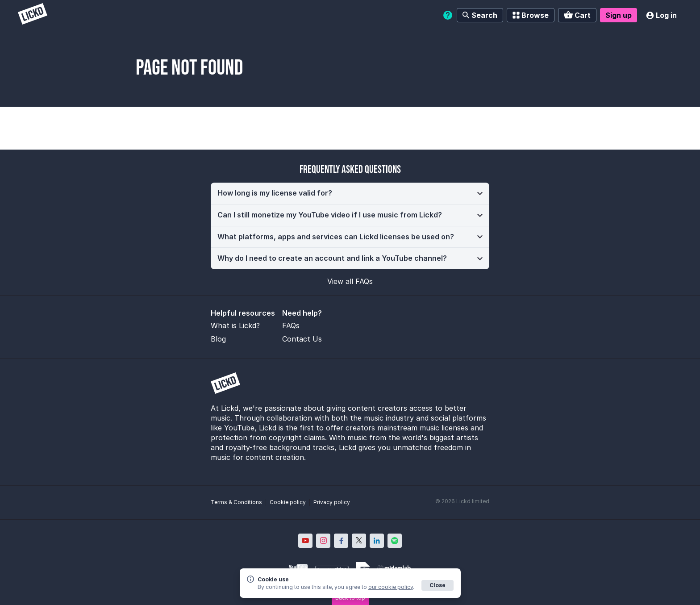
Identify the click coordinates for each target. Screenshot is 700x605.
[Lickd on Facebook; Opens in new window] (341, 541)
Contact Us (302, 339)
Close (437, 585)
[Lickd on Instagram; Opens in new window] (323, 541)
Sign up (619, 15)
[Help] (448, 15)
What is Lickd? (235, 325)
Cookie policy (288, 502)
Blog (218, 339)
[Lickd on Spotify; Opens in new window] (395, 541)
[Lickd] (33, 15)
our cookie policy (391, 587)
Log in (661, 15)
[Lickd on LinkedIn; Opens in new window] (377, 541)
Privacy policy (332, 502)
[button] (350, 193)
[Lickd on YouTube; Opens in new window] (305, 541)
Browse (531, 15)
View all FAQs (350, 281)
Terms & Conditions (236, 502)
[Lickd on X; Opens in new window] (359, 541)
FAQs (291, 325)
